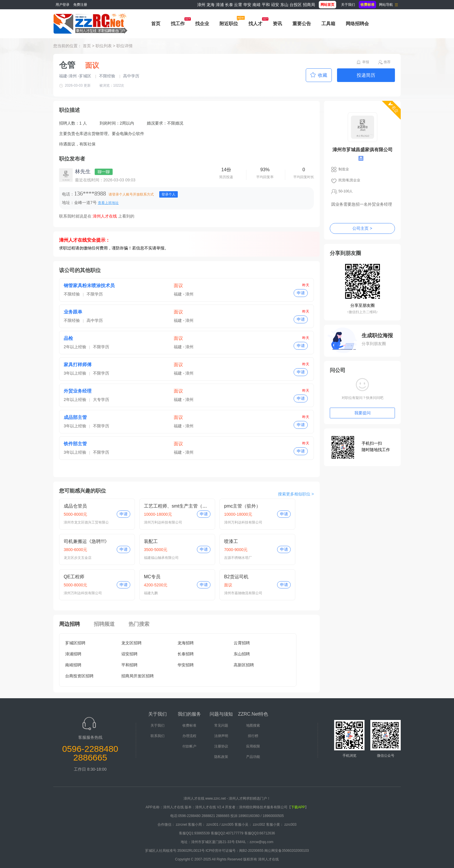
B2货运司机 (236, 577)
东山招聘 (242, 654)
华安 (247, 5)
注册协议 (221, 746)
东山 (284, 5)
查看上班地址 (108, 203)
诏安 (275, 5)
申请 (301, 293)
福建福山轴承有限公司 (161, 558)
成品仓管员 (75, 506)
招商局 (309, 5)
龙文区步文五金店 (78, 558)
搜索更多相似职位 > (296, 494)
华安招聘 (186, 665)
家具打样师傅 (78, 365)
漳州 (201, 5)
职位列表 (104, 46)
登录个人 (169, 194)
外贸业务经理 (78, 391)
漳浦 (220, 5)
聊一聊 (104, 172)
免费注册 (80, 5)
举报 (366, 62)
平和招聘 (129, 665)
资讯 (277, 24)
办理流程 (189, 736)
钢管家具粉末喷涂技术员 (89, 286)
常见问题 (221, 725)
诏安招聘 (129, 654)
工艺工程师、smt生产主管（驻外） (180, 506)
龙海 (210, 5)
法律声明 (221, 736)
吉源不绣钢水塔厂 (238, 558)
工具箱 (328, 24)
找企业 (202, 24)
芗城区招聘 (75, 643)
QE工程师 (74, 577)
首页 (156, 24)
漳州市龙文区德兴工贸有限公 (86, 522)
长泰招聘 (186, 654)
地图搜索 (253, 725)
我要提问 (363, 413)
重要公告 (302, 24)
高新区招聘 (244, 665)
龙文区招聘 (131, 643)
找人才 (255, 24)
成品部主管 (75, 417)
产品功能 (253, 757)
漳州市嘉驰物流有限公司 (243, 593)
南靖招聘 (73, 665)
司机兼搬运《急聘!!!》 (86, 541)
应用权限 (253, 746)
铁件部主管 (75, 444)
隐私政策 (221, 757)
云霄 (238, 5)
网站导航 (386, 5)
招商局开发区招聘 (138, 676)
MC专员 (152, 577)
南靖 (257, 5)
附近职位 (229, 24)
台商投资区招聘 (79, 676)
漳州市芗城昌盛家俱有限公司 (363, 150)
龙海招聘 (186, 643)
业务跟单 (73, 312)
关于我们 (348, 5)
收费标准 (189, 725)
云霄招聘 (242, 643)
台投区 (296, 5)
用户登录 (63, 5)
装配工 (151, 541)
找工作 (178, 24)
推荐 (387, 62)
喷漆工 (231, 541)
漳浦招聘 (73, 654)
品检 (68, 338)
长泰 (229, 5)
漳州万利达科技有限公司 (163, 522)
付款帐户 (189, 746)
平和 (266, 5)
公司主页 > (362, 228)
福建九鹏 (151, 593)
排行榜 (253, 736)
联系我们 (158, 736)
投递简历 (366, 75)
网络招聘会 (357, 24)
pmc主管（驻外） (242, 506)
